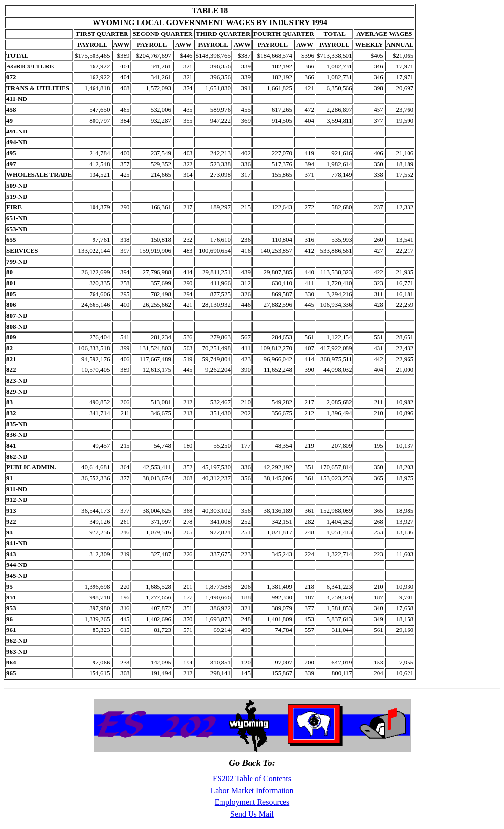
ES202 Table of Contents (252, 779)
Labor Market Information (252, 790)
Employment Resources (252, 802)
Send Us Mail (252, 814)
